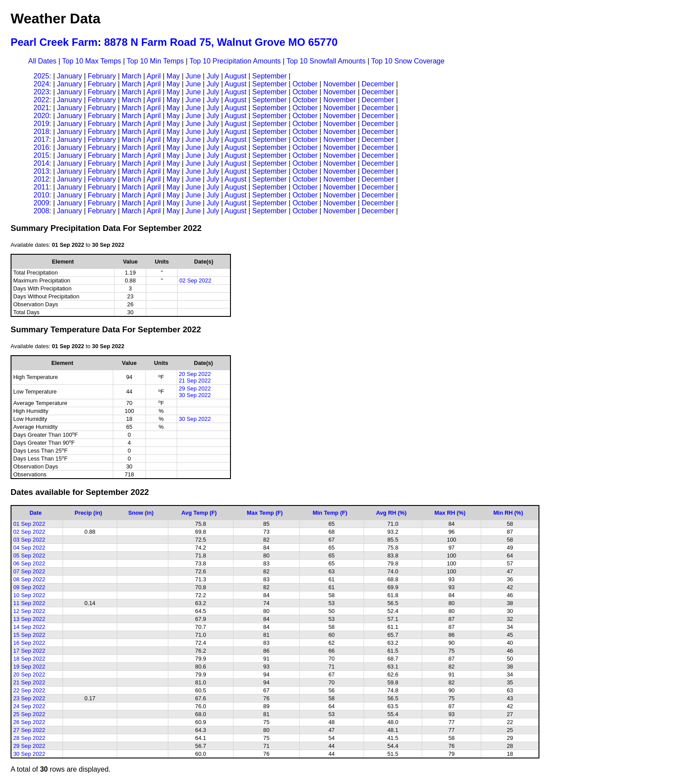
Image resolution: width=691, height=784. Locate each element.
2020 (41, 116)
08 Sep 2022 (29, 579)
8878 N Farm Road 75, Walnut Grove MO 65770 (221, 42)
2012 (41, 179)
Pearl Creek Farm (54, 42)
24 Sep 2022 (29, 706)
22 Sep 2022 (29, 690)
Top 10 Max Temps (92, 61)
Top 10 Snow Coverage (408, 61)
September (269, 76)
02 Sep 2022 (195, 281)
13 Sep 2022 (29, 619)
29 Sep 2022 (195, 388)
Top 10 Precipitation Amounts (235, 61)
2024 (41, 84)
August (235, 76)
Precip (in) (88, 513)
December (378, 84)
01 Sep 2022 (29, 524)
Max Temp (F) (265, 513)
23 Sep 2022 (29, 698)
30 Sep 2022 (195, 395)
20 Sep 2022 (195, 374)
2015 (41, 155)
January (69, 76)
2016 (41, 147)
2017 (41, 139)
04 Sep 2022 (29, 548)
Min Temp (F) (330, 513)
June (193, 76)
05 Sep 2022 (29, 555)
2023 (41, 92)
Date (36, 513)
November (340, 84)
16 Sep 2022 (29, 643)
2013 (41, 171)
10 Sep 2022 (29, 595)
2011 (41, 187)
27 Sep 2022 (29, 730)
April (154, 76)
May (173, 76)
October (305, 84)
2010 (41, 195)
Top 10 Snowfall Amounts (326, 61)
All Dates (42, 61)
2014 (41, 163)
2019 (41, 124)
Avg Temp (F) (199, 513)
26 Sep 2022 (29, 722)
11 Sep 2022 (29, 603)
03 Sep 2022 (29, 540)
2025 (41, 76)
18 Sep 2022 (29, 659)
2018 (41, 132)
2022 (41, 100)
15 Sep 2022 (29, 635)
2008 (41, 211)
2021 (41, 108)
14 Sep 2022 (29, 627)
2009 (41, 203)
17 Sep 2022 (29, 651)
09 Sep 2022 (29, 587)
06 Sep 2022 (29, 563)
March (131, 76)
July (213, 76)
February (102, 76)
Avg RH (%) (391, 513)
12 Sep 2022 (29, 611)
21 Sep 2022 (195, 381)
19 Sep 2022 (29, 667)
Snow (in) (141, 513)
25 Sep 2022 (29, 714)
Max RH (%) (450, 513)
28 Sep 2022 (29, 738)
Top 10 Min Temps (156, 61)
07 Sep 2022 (29, 571)
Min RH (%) (508, 513)
